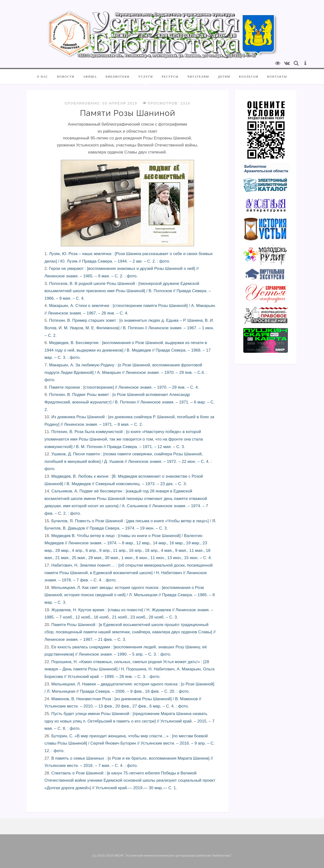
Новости (66, 77)
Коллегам (249, 77)
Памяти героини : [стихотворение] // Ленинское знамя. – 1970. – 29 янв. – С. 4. (124, 387)
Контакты (277, 77)
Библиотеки (118, 77)
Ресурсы (170, 77)
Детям (224, 77)
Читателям (198, 77)
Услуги (146, 77)
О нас (42, 77)
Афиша (90, 77)
